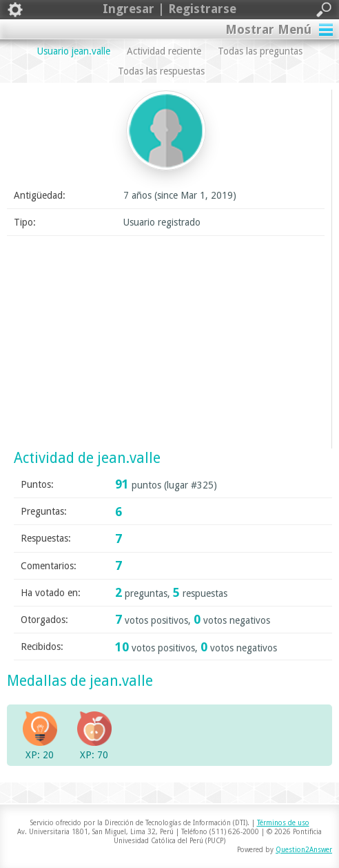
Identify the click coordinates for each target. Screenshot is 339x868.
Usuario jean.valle (74, 51)
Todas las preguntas (260, 51)
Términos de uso (283, 823)
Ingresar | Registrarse (169, 10)
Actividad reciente (164, 51)
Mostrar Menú (268, 29)
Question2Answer (304, 850)
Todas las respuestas (161, 71)
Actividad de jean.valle (87, 458)
